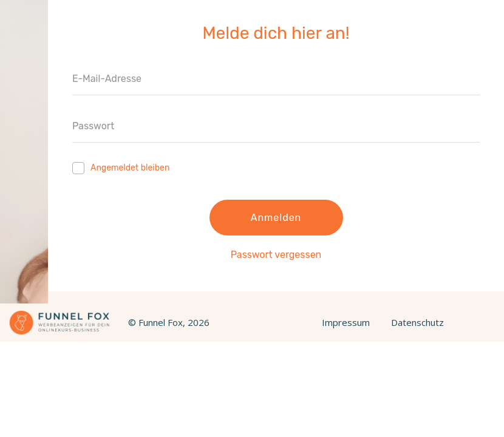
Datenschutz (417, 322)
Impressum (346, 322)
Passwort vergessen (276, 255)
